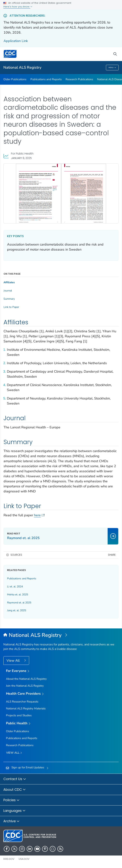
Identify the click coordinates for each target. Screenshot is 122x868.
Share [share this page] (112, 555)
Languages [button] (14, 811)
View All (14, 661)
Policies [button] (11, 800)
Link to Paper (11, 307)
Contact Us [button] (15, 779)
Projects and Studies (19, 715)
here (39, 515)
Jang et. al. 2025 (17, 610)
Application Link (16, 41)
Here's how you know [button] (18, 7)
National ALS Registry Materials (26, 708)
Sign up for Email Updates (28, 767)
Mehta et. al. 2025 (18, 595)
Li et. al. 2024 (15, 587)
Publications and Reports (46, 79)
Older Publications (15, 79)
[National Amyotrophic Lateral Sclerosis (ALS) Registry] (61, 635)
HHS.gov (9, 859)
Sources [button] (16, 555)
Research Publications (79, 79)
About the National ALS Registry (26, 679)
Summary (9, 299)
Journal (8, 291)
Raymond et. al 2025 (19, 603)
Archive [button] (11, 821)
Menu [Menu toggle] (112, 68)
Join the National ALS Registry (25, 686)
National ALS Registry (22, 67)
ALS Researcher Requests (22, 702)
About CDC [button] (15, 790)
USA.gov (24, 859)
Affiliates (9, 282)
